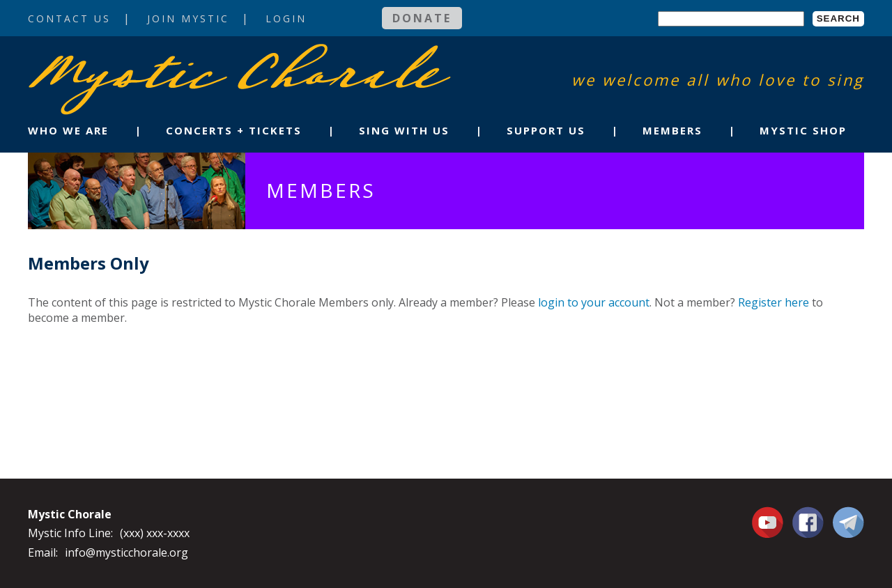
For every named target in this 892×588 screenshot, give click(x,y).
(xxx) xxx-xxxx (155, 533)
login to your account (594, 302)
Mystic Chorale (108, 58)
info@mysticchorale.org (126, 552)
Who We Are (68, 130)
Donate (422, 18)
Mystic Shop (803, 130)
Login (286, 18)
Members (672, 130)
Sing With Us (404, 130)
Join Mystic (188, 18)
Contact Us (69, 18)
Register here (774, 302)
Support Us (546, 130)
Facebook (808, 514)
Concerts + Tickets (234, 130)
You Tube (769, 522)
